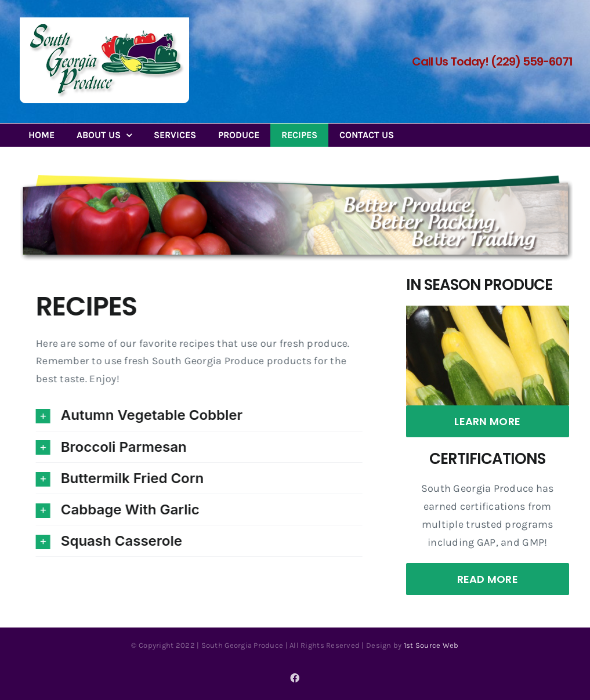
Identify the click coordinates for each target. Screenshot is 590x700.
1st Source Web (431, 645)
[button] (200, 415)
